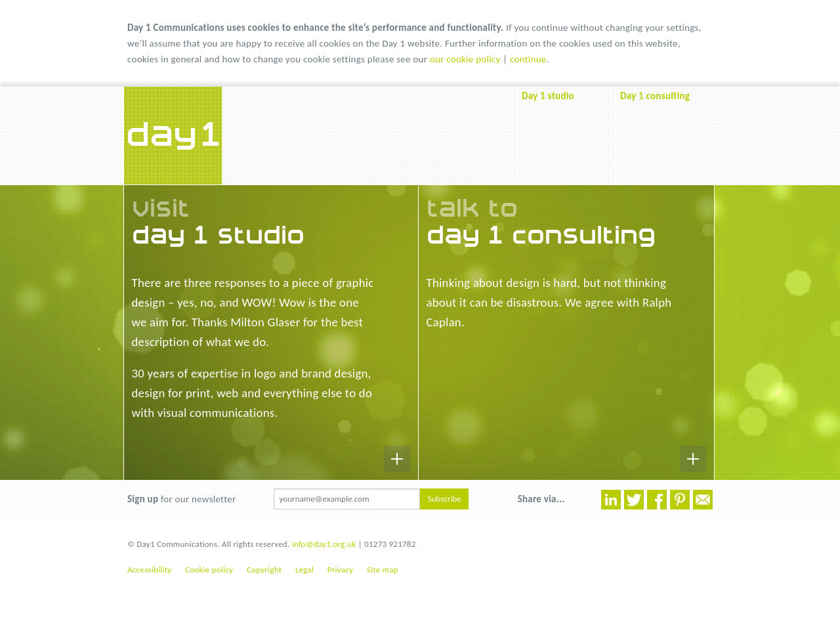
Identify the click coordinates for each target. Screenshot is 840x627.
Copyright (264, 570)
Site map (383, 570)
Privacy (340, 570)
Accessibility (149, 570)
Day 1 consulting (655, 96)
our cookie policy (465, 59)
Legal (304, 570)
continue (528, 59)
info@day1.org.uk (324, 544)
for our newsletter (181, 499)
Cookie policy (209, 570)
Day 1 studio (548, 96)
